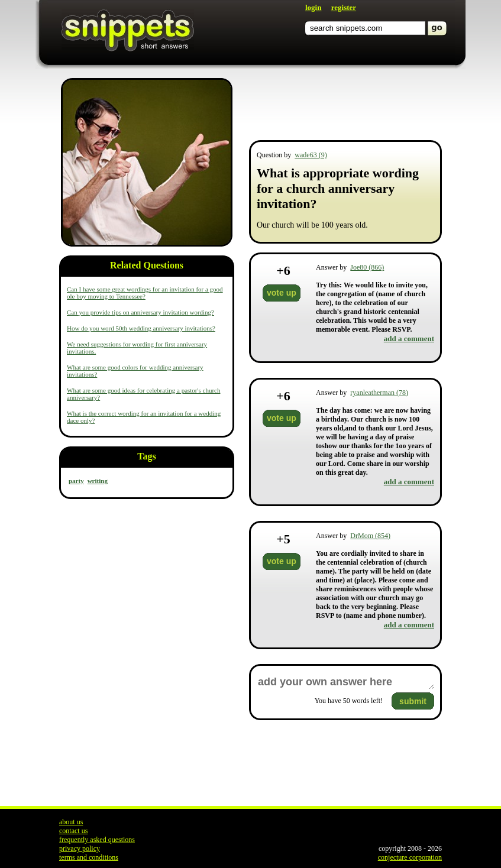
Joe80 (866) (367, 267)
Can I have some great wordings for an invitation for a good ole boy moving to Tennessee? (145, 293)
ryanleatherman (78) (379, 393)
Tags (146, 456)
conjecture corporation (410, 857)
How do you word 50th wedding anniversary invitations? (141, 328)
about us (71, 822)
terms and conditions (89, 857)
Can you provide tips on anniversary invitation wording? (140, 312)
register (344, 7)
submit (413, 701)
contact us (73, 831)
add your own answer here (345, 682)
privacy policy (80, 848)
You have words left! (349, 701)
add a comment (409, 339)
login (313, 7)
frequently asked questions (97, 840)
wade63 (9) (311, 155)
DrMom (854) (370, 536)
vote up (282, 293)
